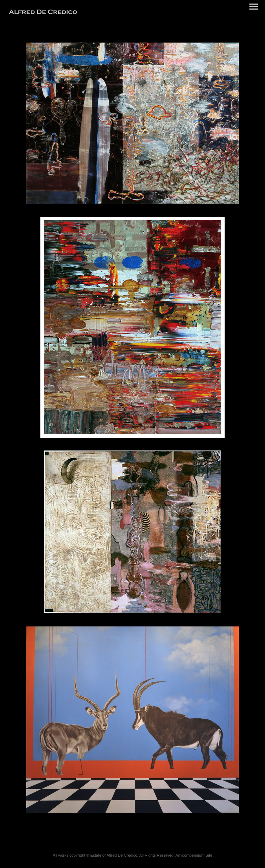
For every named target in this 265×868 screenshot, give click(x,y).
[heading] (43, 13)
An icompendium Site (194, 855)
